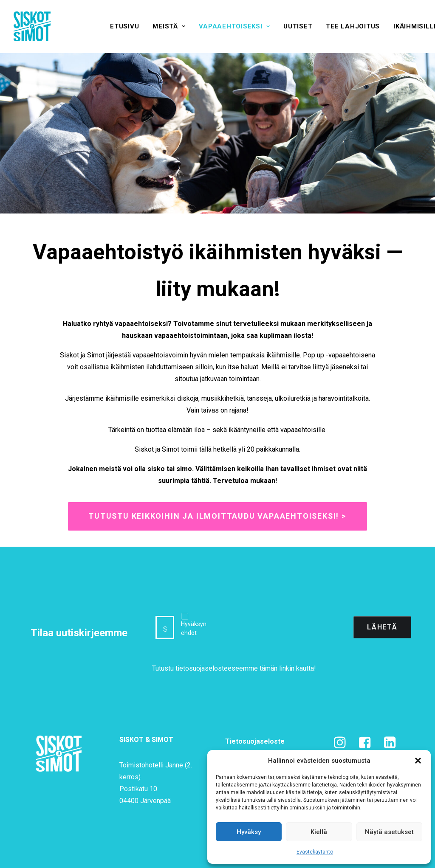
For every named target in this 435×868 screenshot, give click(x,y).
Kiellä (319, 832)
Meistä (169, 26)
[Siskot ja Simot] (32, 26)
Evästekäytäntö (315, 852)
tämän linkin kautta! (288, 668)
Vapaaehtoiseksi (234, 26)
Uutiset (298, 26)
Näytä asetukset (389, 832)
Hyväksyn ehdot (194, 628)
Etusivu (124, 26)
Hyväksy (249, 832)
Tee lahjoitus (353, 26)
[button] (418, 761)
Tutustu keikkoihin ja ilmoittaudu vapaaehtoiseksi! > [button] (217, 516)
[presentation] (282, 627)
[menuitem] (124, 26)
